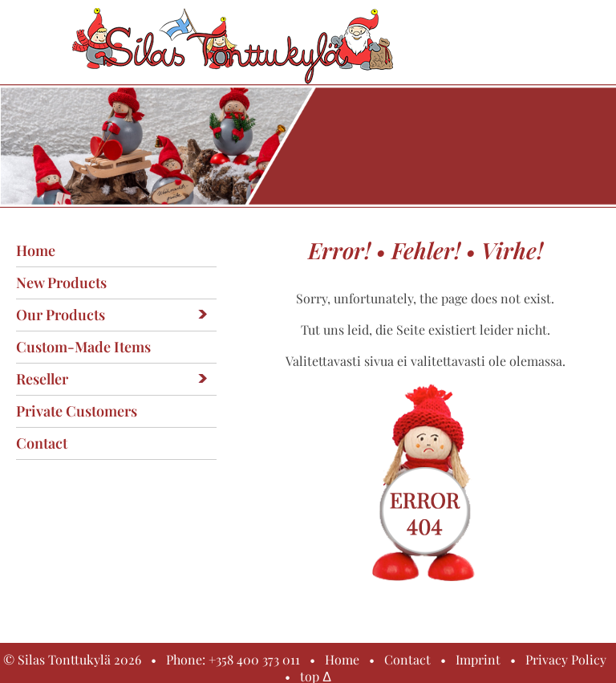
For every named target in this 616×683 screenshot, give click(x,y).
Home (36, 250)
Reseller (42, 379)
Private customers (77, 411)
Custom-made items (83, 347)
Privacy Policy (566, 659)
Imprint (478, 659)
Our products (61, 315)
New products (61, 283)
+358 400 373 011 (254, 659)
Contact (42, 443)
